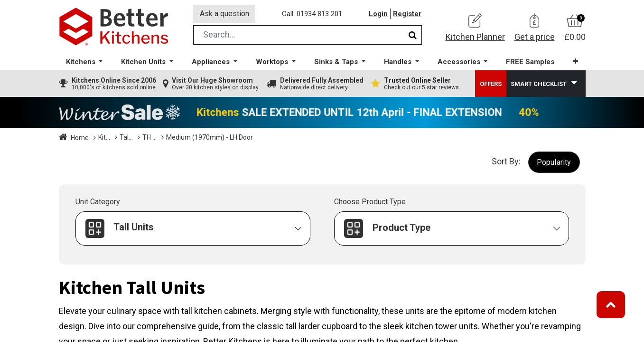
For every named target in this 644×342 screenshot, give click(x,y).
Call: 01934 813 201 (313, 14)
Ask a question (224, 14)
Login (379, 14)
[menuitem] (530, 62)
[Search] (413, 35)
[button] (575, 62)
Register (408, 14)
